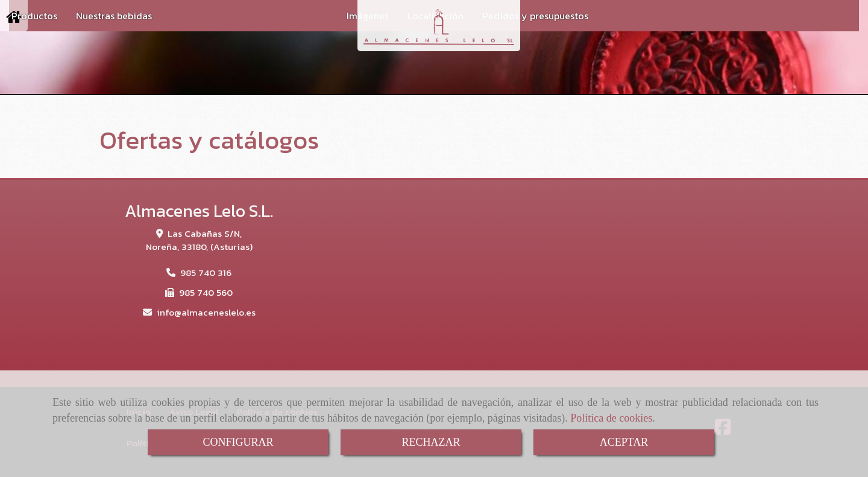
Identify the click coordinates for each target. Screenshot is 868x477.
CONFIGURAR (238, 442)
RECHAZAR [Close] (431, 442)
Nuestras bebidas (114, 16)
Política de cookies (611, 418)
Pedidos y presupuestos (535, 16)
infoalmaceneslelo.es (206, 312)
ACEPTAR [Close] (624, 442)
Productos (34, 16)
